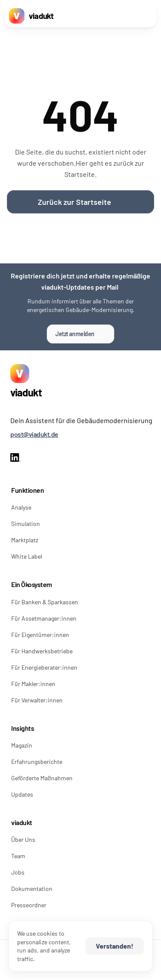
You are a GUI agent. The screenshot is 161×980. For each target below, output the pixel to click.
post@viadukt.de (34, 434)
